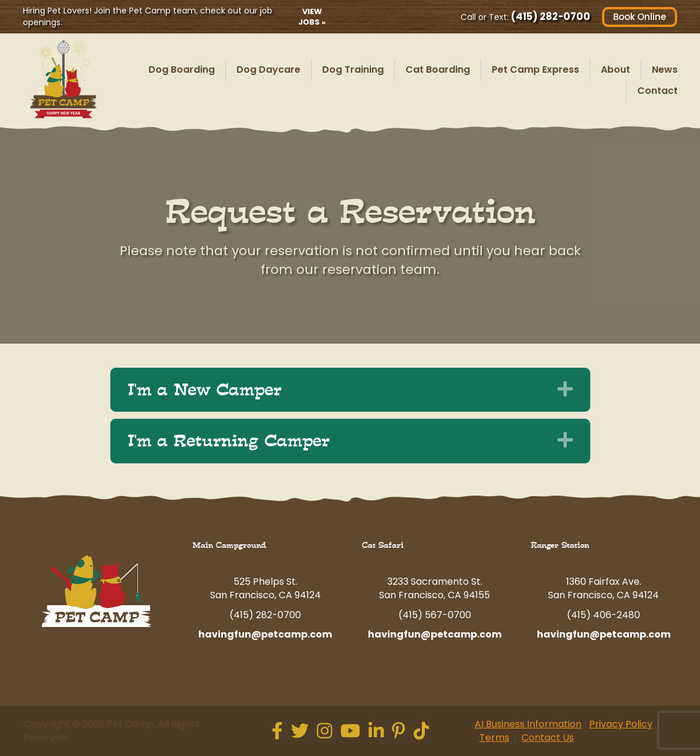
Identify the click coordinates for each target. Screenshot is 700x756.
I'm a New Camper (205, 390)
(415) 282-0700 (550, 16)
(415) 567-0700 (435, 615)
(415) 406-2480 (603, 615)
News (665, 70)
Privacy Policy (621, 724)
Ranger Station (560, 545)
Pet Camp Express (535, 70)
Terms (494, 738)
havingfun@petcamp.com (265, 634)
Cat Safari (383, 545)
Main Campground (229, 545)
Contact (657, 91)
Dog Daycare (268, 70)
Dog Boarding (182, 70)
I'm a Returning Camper (229, 441)
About (616, 70)
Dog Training (353, 70)
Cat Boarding (438, 70)
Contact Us (548, 738)
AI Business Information (528, 724)
